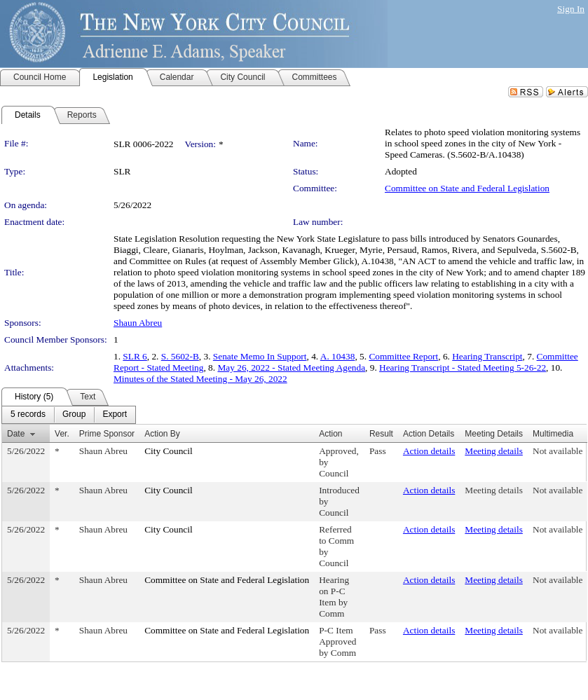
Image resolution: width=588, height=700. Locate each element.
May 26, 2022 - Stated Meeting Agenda (291, 368)
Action (330, 434)
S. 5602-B (180, 356)
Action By (162, 434)
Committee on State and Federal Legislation (467, 188)
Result (381, 434)
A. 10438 (338, 356)
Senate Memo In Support (260, 356)
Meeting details (494, 451)
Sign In (571, 9)
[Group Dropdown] (74, 415)
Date (16, 434)
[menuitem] (28, 415)
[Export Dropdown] (115, 415)
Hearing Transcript (487, 356)
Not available (558, 451)
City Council (169, 451)
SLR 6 (135, 356)
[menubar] (69, 415)
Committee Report (403, 356)
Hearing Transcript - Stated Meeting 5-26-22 (463, 368)
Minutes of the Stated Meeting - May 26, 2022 (200, 379)
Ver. (62, 434)
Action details (429, 451)
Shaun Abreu (138, 323)
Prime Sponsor (107, 434)
